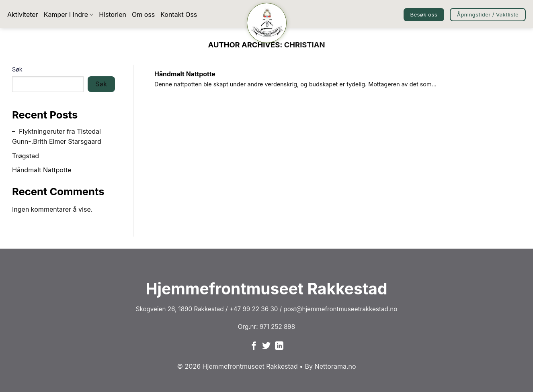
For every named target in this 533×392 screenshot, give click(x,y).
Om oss (143, 14)
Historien (113, 14)
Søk (17, 69)
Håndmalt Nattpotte (42, 170)
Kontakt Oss (179, 14)
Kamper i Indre (69, 14)
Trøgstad (26, 156)
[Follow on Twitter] (266, 346)
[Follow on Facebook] (254, 346)
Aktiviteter (23, 14)
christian (305, 45)
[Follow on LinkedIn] (279, 346)
